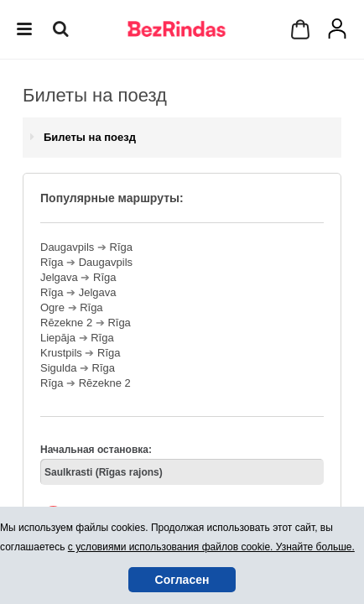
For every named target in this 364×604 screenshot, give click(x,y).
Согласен (182, 580)
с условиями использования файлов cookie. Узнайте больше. (211, 547)
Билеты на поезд (90, 137)
